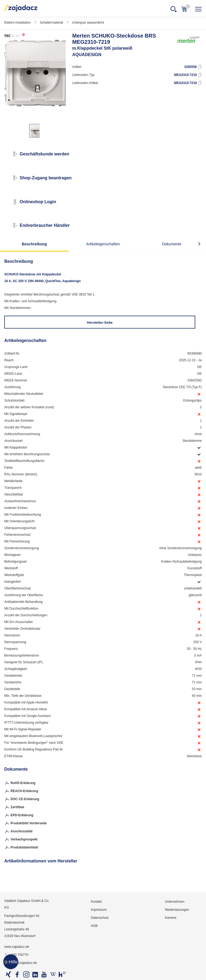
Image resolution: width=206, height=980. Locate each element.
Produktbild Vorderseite (25, 824)
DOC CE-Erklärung (22, 799)
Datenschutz (100, 918)
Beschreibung (34, 244)
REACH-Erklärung (21, 791)
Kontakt (96, 902)
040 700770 (16, 955)
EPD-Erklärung (19, 815)
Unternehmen (175, 902)
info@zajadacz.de (21, 963)
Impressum (99, 910)
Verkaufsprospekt (21, 840)
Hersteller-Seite (100, 323)
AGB (94, 926)
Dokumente (172, 244)
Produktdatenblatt (21, 848)
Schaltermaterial (51, 23)
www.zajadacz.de (17, 947)
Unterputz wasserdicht (88, 23)
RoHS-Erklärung (20, 783)
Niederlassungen (177, 910)
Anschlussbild (18, 832)
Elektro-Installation (18, 23)
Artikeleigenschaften (103, 244)
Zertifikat (14, 807)
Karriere (171, 918)
